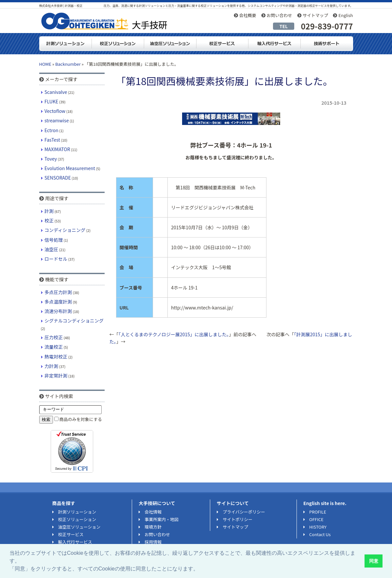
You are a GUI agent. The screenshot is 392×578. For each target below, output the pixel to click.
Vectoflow (55, 111)
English (346, 15)
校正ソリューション (118, 44)
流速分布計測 (58, 311)
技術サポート (327, 44)
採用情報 (153, 542)
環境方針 (153, 527)
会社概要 (248, 15)
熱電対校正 (56, 357)
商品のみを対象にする (81, 419)
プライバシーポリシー (244, 512)
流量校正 (54, 347)
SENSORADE (58, 178)
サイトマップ (315, 15)
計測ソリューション (65, 44)
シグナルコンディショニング (74, 321)
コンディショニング (65, 230)
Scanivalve (56, 92)
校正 (49, 220)
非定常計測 (56, 376)
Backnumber (68, 64)
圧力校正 (54, 337)
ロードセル (56, 259)
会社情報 (153, 512)
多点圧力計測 (58, 292)
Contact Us (320, 534)
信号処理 (54, 240)
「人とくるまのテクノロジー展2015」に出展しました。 (174, 334)
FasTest (52, 140)
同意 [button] (374, 561)
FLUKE (51, 101)
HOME (45, 64)
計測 (49, 211)
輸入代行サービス (275, 44)
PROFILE (318, 512)
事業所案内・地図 (162, 519)
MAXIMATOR (57, 149)
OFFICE (316, 519)
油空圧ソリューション (170, 44)
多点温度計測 (58, 302)
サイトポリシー (238, 519)
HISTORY (318, 527)
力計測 (51, 366)
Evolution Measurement (70, 168)
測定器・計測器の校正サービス (222, 44)
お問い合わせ (280, 15)
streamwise (57, 120)
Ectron (51, 130)
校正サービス (71, 534)
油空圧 (51, 249)
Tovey (51, 159)
